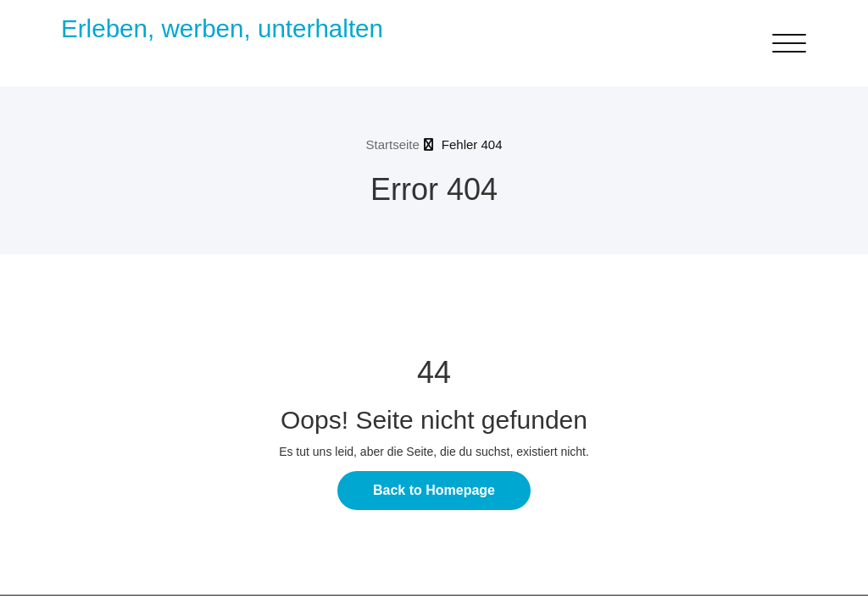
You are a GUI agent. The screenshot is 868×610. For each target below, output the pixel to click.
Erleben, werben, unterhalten (222, 28)
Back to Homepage (434, 490)
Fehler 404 (472, 144)
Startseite (392, 144)
